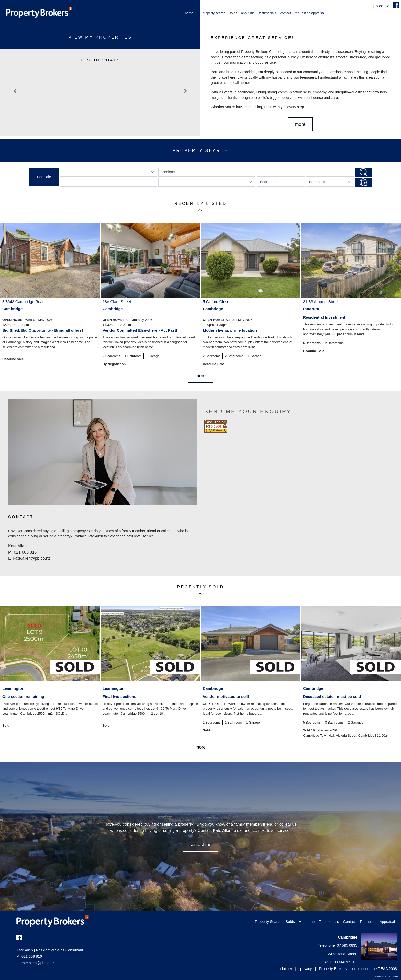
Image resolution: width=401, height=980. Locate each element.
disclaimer (284, 969)
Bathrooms (331, 183)
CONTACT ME (201, 845)
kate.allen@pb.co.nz (38, 963)
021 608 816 (29, 956)
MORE (201, 376)
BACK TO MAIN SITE (339, 962)
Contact (286, 13)
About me (248, 13)
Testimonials (268, 13)
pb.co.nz (382, 6)
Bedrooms (268, 182)
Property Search (214, 13)
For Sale (44, 177)
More (300, 124)
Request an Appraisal (310, 13)
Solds (233, 13)
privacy (306, 969)
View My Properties (100, 37)
